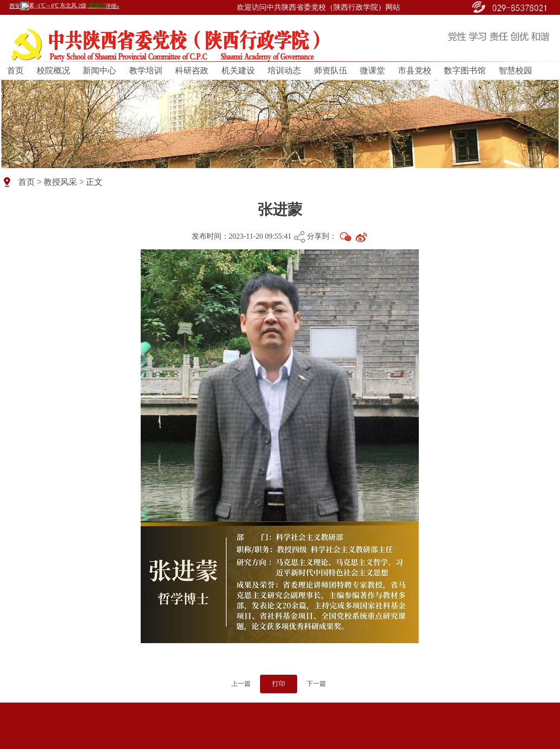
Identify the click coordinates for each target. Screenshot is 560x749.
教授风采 (60, 182)
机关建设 (238, 71)
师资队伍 (331, 71)
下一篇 (316, 684)
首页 (15, 71)
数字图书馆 (465, 71)
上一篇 (241, 684)
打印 (279, 684)
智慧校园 (515, 71)
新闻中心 (99, 71)
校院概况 (53, 71)
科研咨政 (192, 71)
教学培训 (146, 71)
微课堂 (372, 71)
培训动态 (284, 71)
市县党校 (415, 71)
